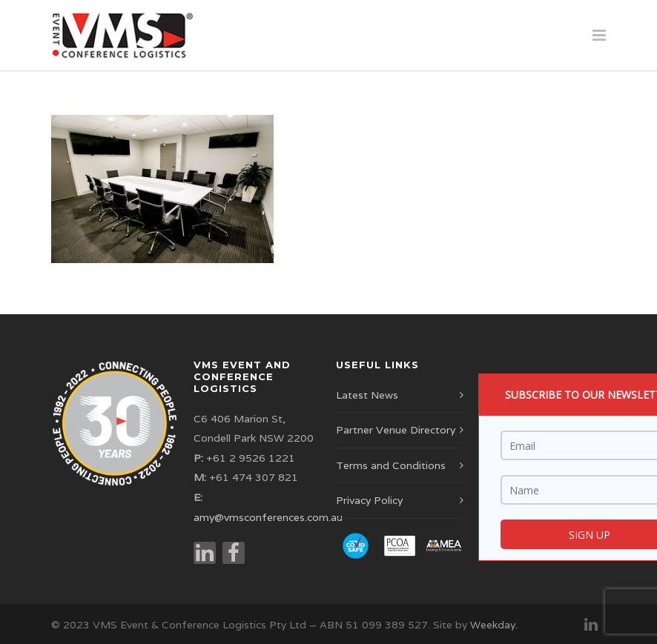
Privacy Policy (369, 500)
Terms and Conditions (391, 465)
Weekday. (494, 625)
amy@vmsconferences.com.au (268, 517)
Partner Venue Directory (396, 430)
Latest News (367, 395)
